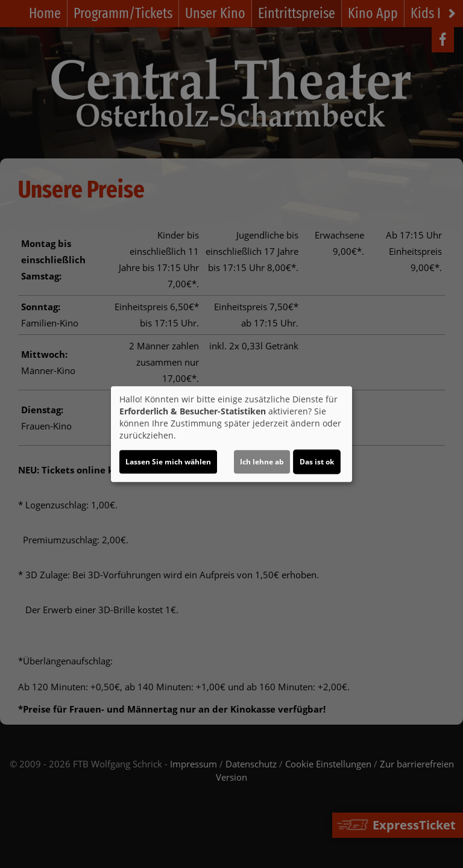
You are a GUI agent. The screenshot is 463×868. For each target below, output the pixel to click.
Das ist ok (317, 462)
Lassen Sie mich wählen (168, 462)
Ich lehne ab (262, 462)
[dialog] (231, 434)
